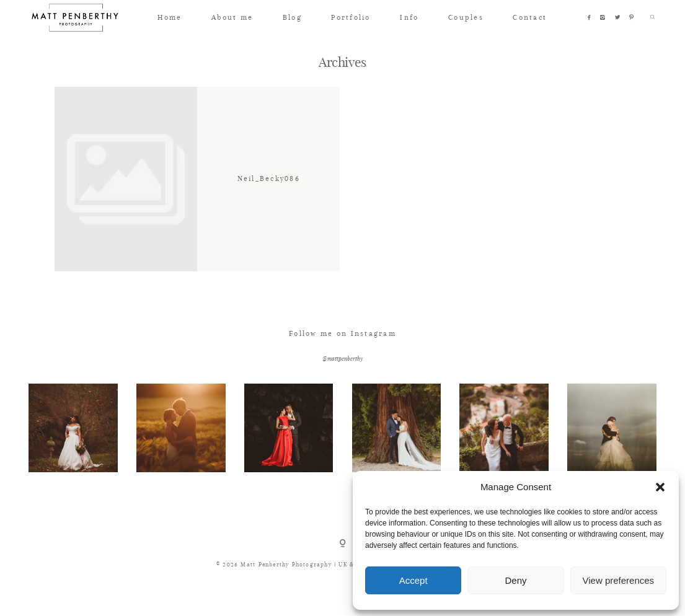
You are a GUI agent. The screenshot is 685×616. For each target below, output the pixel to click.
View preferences (619, 580)
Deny (515, 580)
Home (170, 17)
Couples (466, 17)
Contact (530, 17)
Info (409, 17)
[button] (660, 487)
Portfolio (351, 17)
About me (232, 17)
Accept (413, 580)
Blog (292, 17)
